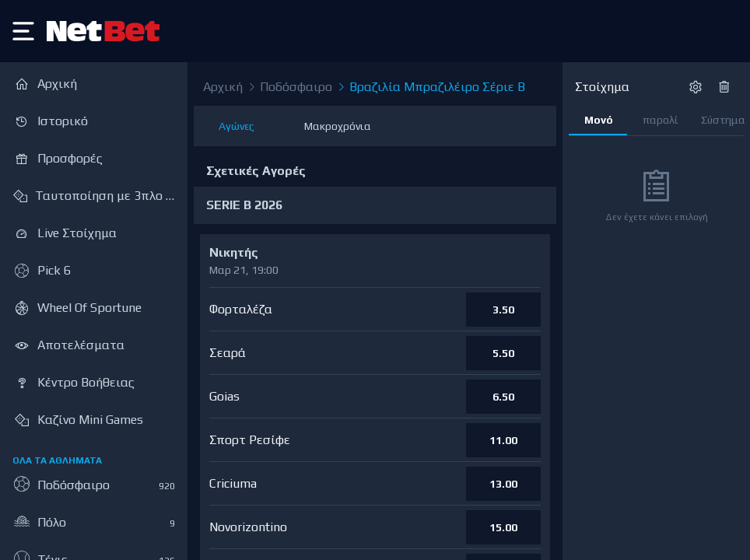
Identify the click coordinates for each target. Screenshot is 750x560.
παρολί (661, 120)
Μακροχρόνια (338, 126)
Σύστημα (722, 120)
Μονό (599, 120)
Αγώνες (237, 126)
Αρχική (223, 87)
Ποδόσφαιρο (289, 87)
